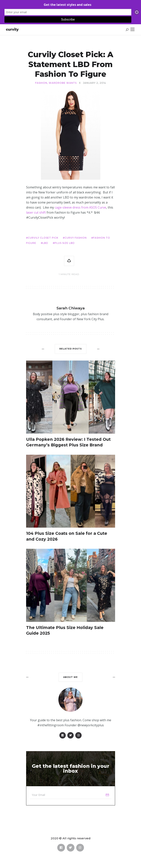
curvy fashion (76, 238)
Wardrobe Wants (63, 83)
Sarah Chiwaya (71, 308)
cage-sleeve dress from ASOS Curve (80, 207)
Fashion (41, 83)
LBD (45, 243)
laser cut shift (36, 212)
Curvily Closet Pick (43, 238)
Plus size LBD (65, 243)
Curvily (12, 29)
